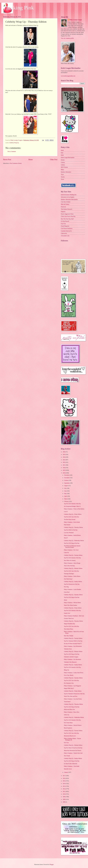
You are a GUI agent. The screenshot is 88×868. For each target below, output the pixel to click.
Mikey (62, 170)
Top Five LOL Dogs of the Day (72, 543)
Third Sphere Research (66, 209)
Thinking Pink (18, 8)
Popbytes (63, 212)
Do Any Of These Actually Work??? (73, 644)
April (66, 496)
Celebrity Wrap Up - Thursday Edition (73, 527)
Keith (62, 155)
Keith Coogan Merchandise (68, 158)
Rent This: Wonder (69, 636)
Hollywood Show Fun (69, 709)
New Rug (66, 587)
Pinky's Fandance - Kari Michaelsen (73, 646)
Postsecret (63, 207)
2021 (64, 465)
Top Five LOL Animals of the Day (72, 504)
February (67, 501)
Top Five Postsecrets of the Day (72, 584)
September (67, 483)
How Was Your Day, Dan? (67, 219)
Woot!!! (66, 538)
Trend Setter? (67, 702)
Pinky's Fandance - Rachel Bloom (72, 535)
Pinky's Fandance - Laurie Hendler (72, 589)
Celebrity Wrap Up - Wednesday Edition (74, 541)
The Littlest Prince (68, 629)
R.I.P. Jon (66, 743)
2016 (64, 778)
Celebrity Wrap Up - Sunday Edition (73, 582)
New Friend (67, 756)
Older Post (54, 160)
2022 (64, 462)
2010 (64, 794)
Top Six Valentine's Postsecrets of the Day (74, 694)
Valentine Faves (68, 649)
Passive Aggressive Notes (67, 214)
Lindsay (63, 162)
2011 (64, 792)
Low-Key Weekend (69, 533)
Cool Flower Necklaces (67, 228)
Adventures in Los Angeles (68, 197)
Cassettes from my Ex (66, 231)
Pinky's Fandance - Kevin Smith (72, 522)
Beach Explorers (68, 728)
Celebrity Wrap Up (14, 143)
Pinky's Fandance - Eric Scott (71, 550)
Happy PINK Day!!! (69, 688)
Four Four (63, 224)
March (66, 499)
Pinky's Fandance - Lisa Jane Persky (73, 699)
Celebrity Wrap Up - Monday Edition (73, 568)
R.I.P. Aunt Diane (68, 723)
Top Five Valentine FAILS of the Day (73, 641)
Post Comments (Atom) (16, 163)
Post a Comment (12, 152)
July (65, 488)
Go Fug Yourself (65, 221)
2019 (64, 470)
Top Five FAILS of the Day (71, 530)
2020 (64, 468)
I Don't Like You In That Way (68, 216)
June (66, 491)
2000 (64, 802)
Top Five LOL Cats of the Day (71, 517)
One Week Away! (68, 579)
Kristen (63, 160)
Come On (66, 553)
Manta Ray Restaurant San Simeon (72, 751)
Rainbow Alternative (66, 172)
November (67, 478)
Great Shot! (67, 592)
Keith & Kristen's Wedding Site (69, 195)
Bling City (66, 670)
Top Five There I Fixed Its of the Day (73, 748)
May (66, 494)
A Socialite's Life (65, 236)
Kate (62, 153)
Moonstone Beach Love (70, 736)
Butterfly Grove (68, 769)
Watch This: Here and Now (71, 696)
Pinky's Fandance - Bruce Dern (72, 712)
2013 (64, 786)
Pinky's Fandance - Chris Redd (71, 766)
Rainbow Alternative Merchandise (69, 200)
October (66, 480)
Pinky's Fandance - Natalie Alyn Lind (73, 753)
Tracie (62, 179)
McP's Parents (64, 167)
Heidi (62, 150)
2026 (64, 452)
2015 (64, 781)
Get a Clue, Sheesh (69, 675)
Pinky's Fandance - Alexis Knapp (72, 563)
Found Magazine (65, 226)
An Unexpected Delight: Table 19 (72, 506)
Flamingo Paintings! (69, 574)
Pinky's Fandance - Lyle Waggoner (72, 686)
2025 (64, 455)
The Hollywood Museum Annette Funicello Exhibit (72, 547)
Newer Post (7, 160)
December (67, 475)
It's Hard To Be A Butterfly (71, 764)
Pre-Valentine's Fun (69, 683)
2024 (64, 457)
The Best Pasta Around (70, 520)
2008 (64, 799)
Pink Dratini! (67, 525)
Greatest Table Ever (69, 618)
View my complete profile (67, 38)
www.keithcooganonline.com (68, 76)
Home (31, 160)
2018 (64, 473)
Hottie (65, 600)
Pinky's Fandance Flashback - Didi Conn (74, 616)
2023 (64, 460)
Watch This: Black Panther (70, 605)
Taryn (62, 175)
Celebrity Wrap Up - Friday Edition (73, 514)
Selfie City (67, 715)
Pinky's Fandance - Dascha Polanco (73, 725)
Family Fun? (67, 613)
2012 (64, 789)
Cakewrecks (64, 233)
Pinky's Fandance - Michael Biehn (72, 603)
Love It (66, 512)
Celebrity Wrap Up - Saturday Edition (73, 595)
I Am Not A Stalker (66, 202)
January (66, 772)
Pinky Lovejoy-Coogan (76, 20)
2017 (64, 776)
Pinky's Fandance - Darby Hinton (72, 576)
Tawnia (63, 177)
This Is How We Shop (69, 566)
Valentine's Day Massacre (70, 662)
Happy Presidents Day (69, 624)
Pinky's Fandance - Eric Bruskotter (72, 659)
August (66, 486)
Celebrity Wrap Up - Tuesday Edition (73, 555)
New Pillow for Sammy (70, 560)
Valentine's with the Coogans (71, 657)
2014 (64, 784)
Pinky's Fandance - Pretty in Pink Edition (74, 509)
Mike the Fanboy (65, 204)
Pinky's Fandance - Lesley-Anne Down (74, 673)
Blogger (52, 864)
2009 (64, 797)
